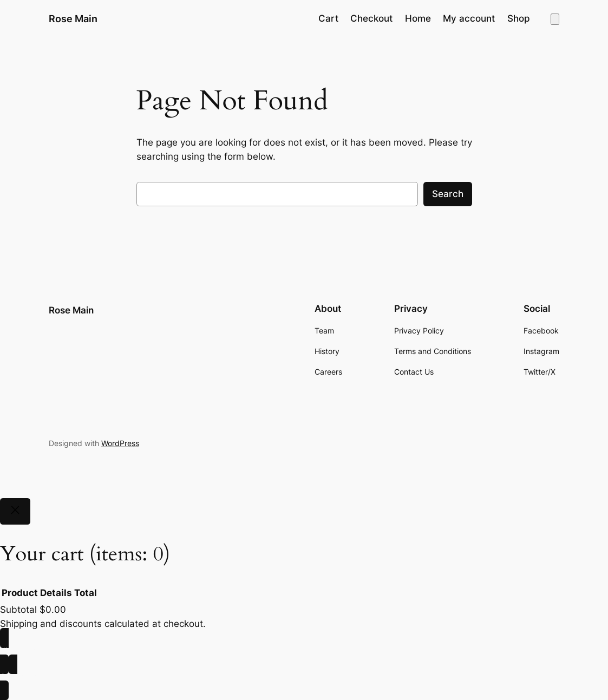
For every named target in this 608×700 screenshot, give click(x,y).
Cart (328, 18)
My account (469, 18)
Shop (519, 18)
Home (418, 18)
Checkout (371, 18)
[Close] (15, 512)
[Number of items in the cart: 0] (555, 19)
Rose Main (73, 18)
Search (448, 194)
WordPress (120, 443)
